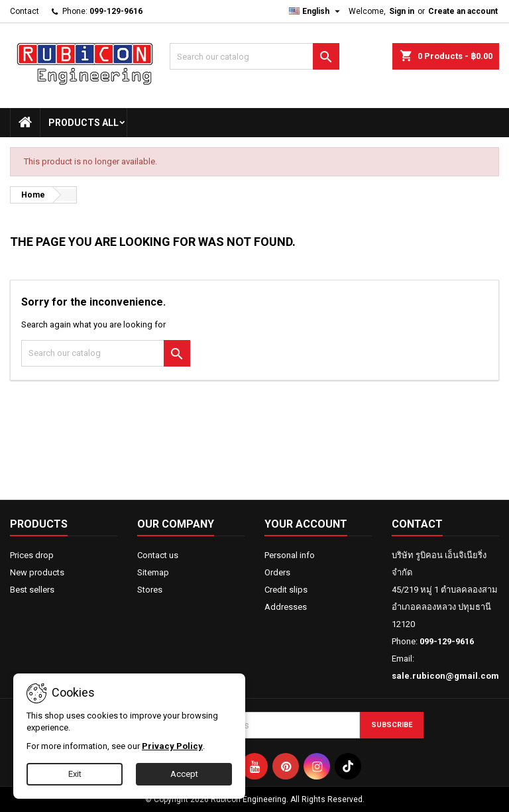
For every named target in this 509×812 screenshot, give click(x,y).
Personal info (290, 555)
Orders (277, 572)
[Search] (254, 56)
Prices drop (32, 555)
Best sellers (32, 590)
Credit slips (286, 590)
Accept (184, 774)
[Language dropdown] (316, 11)
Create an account (463, 11)
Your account (306, 524)
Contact (25, 11)
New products (37, 572)
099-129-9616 (116, 11)
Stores (150, 590)
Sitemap (153, 572)
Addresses (286, 607)
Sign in (402, 11)
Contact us (158, 555)
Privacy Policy (172, 746)
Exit (75, 774)
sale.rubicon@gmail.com (445, 676)
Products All (84, 123)
